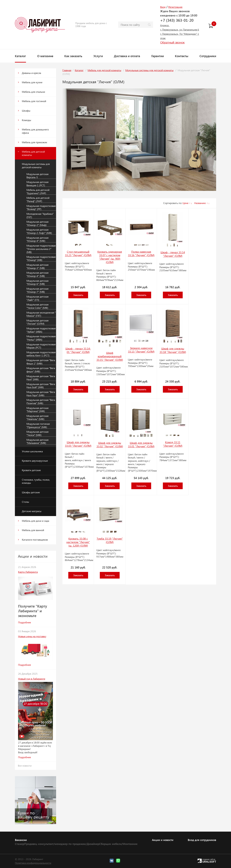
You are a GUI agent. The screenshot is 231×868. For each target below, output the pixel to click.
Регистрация (175, 7)
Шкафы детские (31, 492)
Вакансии (21, 840)
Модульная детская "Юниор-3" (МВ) (37, 266)
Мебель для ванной (33, 530)
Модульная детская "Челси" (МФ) (37, 433)
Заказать (78, 295)
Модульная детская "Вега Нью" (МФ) (41, 378)
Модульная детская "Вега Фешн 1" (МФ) (41, 362)
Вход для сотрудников (202, 840)
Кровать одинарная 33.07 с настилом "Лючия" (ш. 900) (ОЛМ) (110, 257)
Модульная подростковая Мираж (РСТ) (41, 346)
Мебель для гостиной (34, 101)
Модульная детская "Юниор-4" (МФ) (37, 239)
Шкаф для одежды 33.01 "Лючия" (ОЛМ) (141, 445)
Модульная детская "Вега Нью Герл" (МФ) (41, 394)
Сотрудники (208, 56)
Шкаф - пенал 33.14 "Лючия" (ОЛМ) (173, 254)
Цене (185, 203)
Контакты (182, 56)
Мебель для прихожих (34, 142)
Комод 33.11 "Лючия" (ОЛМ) (173, 444)
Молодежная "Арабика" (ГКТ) (40, 215)
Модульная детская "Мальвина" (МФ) (37, 441)
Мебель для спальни (33, 92)
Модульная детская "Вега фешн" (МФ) (41, 370)
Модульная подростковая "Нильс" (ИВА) (41, 338)
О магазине (45, 56)
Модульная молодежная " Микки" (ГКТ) (41, 314)
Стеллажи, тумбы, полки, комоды (36, 481)
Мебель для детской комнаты (33, 153)
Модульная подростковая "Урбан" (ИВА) (41, 330)
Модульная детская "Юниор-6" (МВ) (37, 282)
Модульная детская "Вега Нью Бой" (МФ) (41, 386)
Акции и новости (163, 840)
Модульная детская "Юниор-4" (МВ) (37, 274)
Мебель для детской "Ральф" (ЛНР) (38, 199)
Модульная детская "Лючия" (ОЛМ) (37, 322)
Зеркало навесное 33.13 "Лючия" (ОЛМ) (141, 350)
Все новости (25, 766)
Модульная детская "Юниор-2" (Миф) (37, 223)
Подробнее (24, 622)
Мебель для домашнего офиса (35, 131)
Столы (25, 502)
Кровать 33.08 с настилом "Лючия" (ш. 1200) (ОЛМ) (78, 542)
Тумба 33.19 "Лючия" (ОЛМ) (110, 540)
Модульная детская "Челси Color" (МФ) (37, 306)
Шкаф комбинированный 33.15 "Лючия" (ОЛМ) (110, 356)
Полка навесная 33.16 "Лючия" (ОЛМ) (141, 253)
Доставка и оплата (127, 56)
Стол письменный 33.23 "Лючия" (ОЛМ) (78, 253)
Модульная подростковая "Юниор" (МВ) (41, 259)
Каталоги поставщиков (35, 540)
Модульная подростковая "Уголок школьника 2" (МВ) (41, 249)
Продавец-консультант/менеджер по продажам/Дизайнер (62, 844)
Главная (67, 70)
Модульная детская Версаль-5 (37, 176)
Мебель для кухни (32, 82)
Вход (163, 7)
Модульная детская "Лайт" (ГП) (37, 298)
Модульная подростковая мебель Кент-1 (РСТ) (41, 354)
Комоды (26, 120)
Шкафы (26, 111)
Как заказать (73, 56)
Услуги (98, 56)
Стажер (20, 844)
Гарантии (158, 56)
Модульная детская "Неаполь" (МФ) (37, 418)
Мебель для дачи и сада (35, 521)
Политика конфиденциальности (33, 863)
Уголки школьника (32, 451)
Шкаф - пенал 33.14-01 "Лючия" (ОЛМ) (78, 350)
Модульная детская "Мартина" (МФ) (37, 410)
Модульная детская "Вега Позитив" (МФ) (41, 402)
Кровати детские (31, 470)
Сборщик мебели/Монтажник (118, 844)
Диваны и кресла (31, 73)
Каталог (20, 56)
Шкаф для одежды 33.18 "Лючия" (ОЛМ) (173, 350)
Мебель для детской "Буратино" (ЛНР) (38, 192)
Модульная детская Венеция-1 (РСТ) (37, 184)
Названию (200, 203)
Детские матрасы (32, 511)
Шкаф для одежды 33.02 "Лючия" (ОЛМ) (110, 445)
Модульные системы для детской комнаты (36, 166)
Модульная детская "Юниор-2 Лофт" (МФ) (39, 231)
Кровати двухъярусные (35, 461)
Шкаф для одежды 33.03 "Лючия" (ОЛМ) (78, 444)
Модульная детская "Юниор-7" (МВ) (37, 290)
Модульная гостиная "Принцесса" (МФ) (38, 425)
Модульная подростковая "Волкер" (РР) (41, 208)
